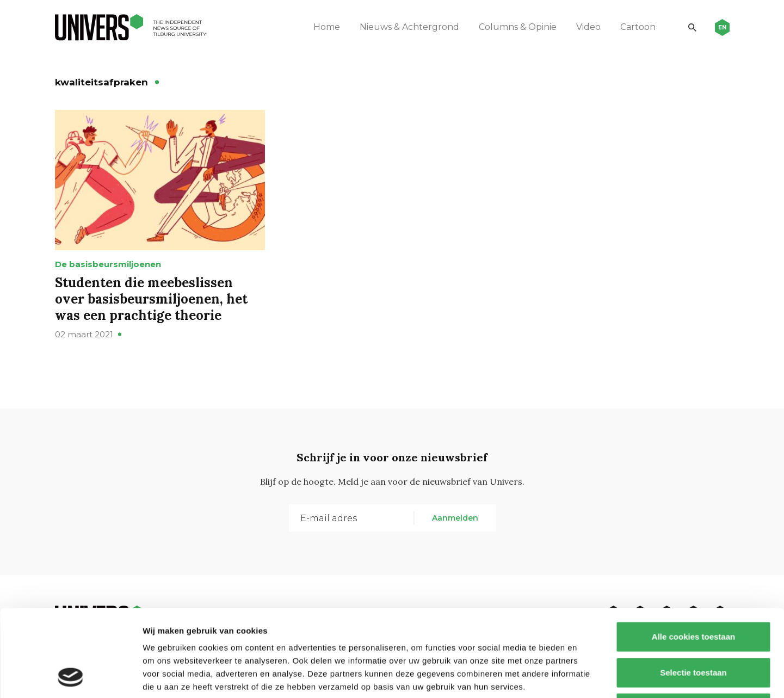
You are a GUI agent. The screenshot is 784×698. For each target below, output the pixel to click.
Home (327, 27)
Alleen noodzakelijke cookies (693, 626)
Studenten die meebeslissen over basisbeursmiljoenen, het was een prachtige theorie (151, 299)
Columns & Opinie (518, 27)
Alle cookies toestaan (693, 555)
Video (588, 27)
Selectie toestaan (693, 591)
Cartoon (638, 27)
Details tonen (588, 677)
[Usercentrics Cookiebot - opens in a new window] (70, 677)
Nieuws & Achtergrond (409, 27)
